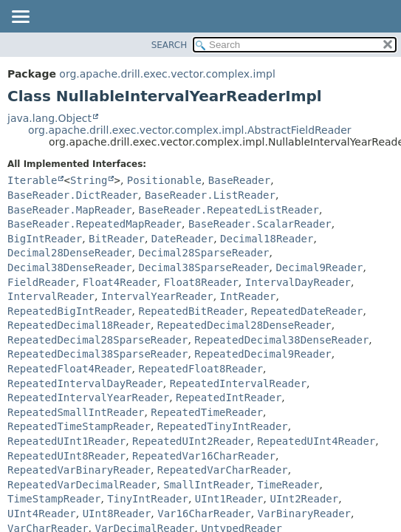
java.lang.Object (49, 118)
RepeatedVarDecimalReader (82, 485)
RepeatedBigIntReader (70, 311)
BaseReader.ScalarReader (260, 224)
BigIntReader (45, 239)
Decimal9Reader (319, 267)
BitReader (117, 239)
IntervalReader (51, 296)
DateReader (182, 239)
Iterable (32, 180)
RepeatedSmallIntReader (76, 412)
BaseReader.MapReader (70, 210)
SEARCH (169, 45)
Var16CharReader (204, 514)
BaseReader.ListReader (210, 195)
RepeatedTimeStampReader (79, 426)
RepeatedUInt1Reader (66, 441)
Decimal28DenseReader (70, 253)
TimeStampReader (54, 499)
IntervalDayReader (298, 282)
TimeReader (288, 485)
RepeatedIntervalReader (238, 383)
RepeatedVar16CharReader (204, 456)
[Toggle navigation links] (20, 18)
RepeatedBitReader (191, 311)
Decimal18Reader (267, 239)
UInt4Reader (42, 514)
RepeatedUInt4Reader (316, 441)
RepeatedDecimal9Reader (263, 354)
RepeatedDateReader (307, 311)
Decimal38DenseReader (70, 267)
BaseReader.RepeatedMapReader (95, 224)
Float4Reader (120, 282)
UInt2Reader (304, 499)
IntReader (248, 296)
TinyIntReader (148, 499)
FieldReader (42, 282)
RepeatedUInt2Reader (191, 441)
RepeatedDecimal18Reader (79, 325)
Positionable (164, 180)
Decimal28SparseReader (203, 253)
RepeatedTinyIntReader (223, 426)
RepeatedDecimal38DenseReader (281, 340)
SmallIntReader (207, 485)
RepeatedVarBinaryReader (79, 470)
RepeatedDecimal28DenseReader (244, 325)
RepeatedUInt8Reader (66, 456)
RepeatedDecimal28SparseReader (97, 340)
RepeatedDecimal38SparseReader (97, 354)
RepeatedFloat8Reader (200, 369)
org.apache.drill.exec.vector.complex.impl (167, 74)
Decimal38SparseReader (203, 267)
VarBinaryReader (304, 514)
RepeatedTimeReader (207, 412)
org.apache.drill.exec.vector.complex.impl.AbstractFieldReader (190, 130)
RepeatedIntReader (229, 398)
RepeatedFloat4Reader (70, 369)
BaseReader (239, 180)
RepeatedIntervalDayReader (85, 383)
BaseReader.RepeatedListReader (228, 210)
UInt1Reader (229, 499)
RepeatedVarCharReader (223, 470)
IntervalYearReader (157, 296)
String (89, 180)
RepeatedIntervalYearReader (88, 398)
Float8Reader (201, 282)
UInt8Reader (117, 514)
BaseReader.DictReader (73, 195)
